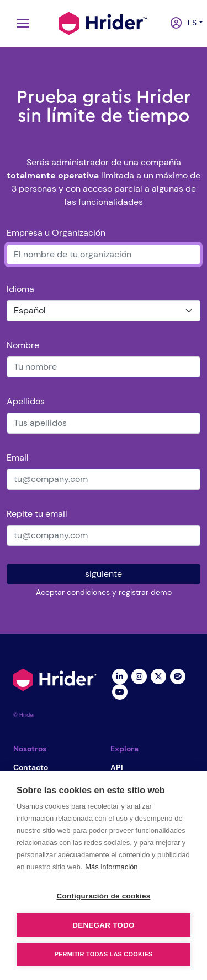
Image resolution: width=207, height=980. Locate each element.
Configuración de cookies (104, 896)
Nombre (23, 345)
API (117, 767)
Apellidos (26, 401)
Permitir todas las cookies (104, 954)
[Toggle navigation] (20, 23)
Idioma (20, 289)
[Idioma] (104, 311)
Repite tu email (37, 514)
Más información (111, 867)
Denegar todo (103, 925)
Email (18, 457)
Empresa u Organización (56, 233)
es (190, 23)
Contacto (31, 767)
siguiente (104, 574)
